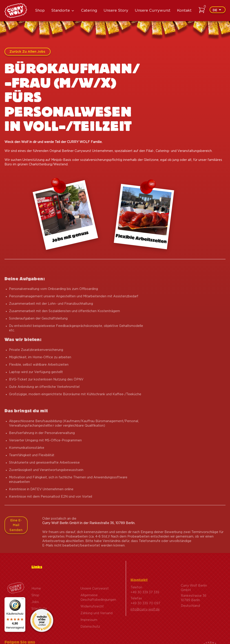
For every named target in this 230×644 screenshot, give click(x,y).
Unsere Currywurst (153, 11)
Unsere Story (116, 11)
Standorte (61, 11)
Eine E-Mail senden (16, 535)
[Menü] (23, 600)
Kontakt (184, 11)
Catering (89, 11)
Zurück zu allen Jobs (27, 52)
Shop (40, 11)
